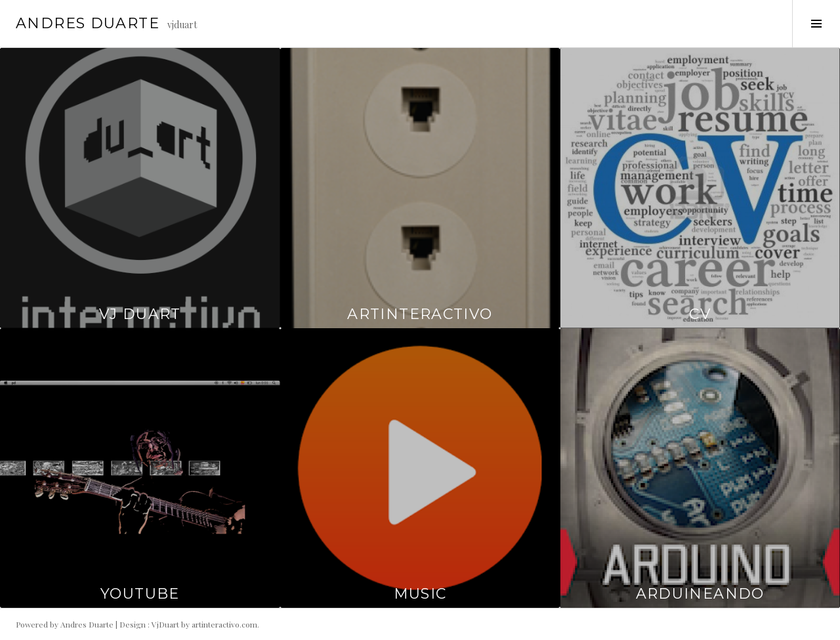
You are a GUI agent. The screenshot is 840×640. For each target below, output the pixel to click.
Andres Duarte (88, 23)
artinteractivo (420, 314)
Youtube (140, 594)
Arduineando (700, 594)
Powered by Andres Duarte (65, 624)
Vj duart (140, 314)
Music (420, 594)
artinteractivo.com (224, 624)
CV (700, 314)
